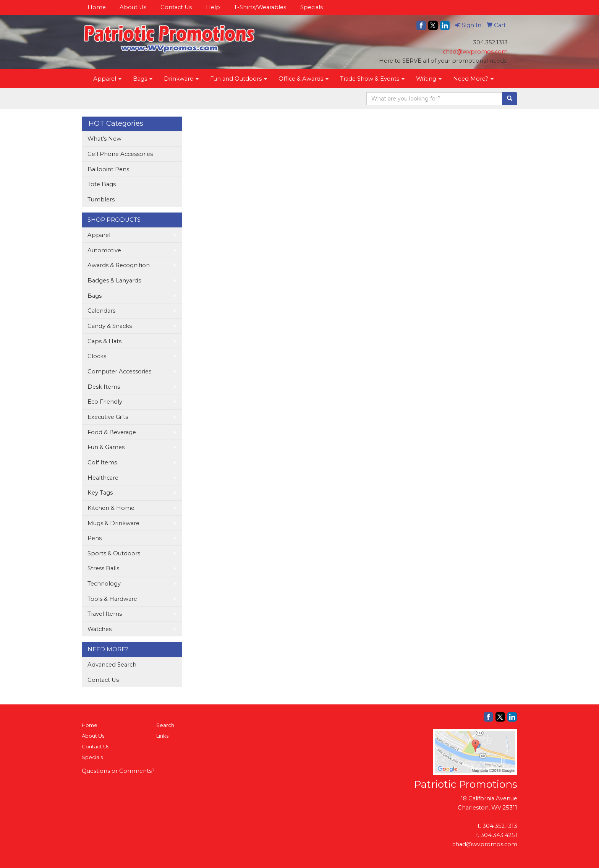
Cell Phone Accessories (120, 154)
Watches (100, 629)
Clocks (97, 356)
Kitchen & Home (111, 508)
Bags (143, 79)
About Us (133, 7)
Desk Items (104, 387)
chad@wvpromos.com (475, 52)
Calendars (101, 311)
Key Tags (100, 493)
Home (97, 7)
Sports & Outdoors (114, 553)
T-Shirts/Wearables (260, 7)
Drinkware (181, 79)
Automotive (104, 250)
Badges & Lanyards (114, 281)
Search (165, 725)
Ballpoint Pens (108, 169)
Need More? (473, 79)
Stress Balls (103, 568)
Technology (104, 584)
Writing (429, 79)
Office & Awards (304, 79)
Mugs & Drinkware (113, 523)
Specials (312, 7)
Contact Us (176, 7)
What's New (104, 139)
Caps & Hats (104, 341)
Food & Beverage (112, 432)
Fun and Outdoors (239, 79)
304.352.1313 (500, 826)
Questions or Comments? (118, 771)
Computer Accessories (119, 372)
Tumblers (101, 200)
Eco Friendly (105, 402)
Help (213, 7)
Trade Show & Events (372, 79)
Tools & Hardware (112, 599)
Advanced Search (112, 665)
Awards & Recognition (119, 265)
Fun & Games (106, 447)
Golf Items (102, 462)
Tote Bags (102, 184)
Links (162, 736)
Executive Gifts (108, 417)
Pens (95, 538)
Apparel (107, 79)
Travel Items (105, 614)
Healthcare (103, 478)
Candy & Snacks (110, 326)
